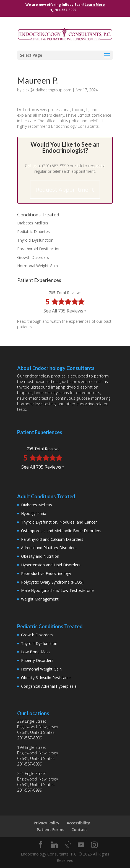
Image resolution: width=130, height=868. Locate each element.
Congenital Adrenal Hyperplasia (49, 686)
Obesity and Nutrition (40, 556)
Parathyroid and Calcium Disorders (52, 539)
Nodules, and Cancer (78, 522)
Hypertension (33, 565)
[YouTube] (81, 845)
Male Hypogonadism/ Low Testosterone (57, 590)
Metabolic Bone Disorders (78, 531)
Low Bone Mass (36, 652)
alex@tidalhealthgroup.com (47, 90)
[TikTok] (68, 845)
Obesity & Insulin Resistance (46, 678)
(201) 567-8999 (55, 166)
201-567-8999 (30, 738)
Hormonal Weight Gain (37, 266)
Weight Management (40, 599)
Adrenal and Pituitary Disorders (49, 548)
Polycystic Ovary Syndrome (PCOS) (52, 582)
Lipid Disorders (67, 565)
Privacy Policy (47, 823)
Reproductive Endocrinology (46, 573)
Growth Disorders (33, 257)
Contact (79, 830)
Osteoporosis (33, 531)
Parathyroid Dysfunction (39, 249)
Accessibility (78, 823)
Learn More (95, 5)
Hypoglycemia (34, 513)
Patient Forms (50, 830)
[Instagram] (94, 845)
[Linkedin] (54, 845)
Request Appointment (65, 190)
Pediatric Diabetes (33, 232)
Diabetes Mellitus (33, 223)
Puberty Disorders (37, 660)
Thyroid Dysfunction (35, 240)
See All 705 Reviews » (65, 311)
